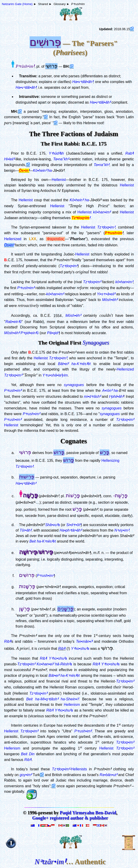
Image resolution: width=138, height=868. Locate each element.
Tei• (84, 641)
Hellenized (13, 239)
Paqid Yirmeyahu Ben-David (88, 813)
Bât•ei (63, 364)
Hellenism (72, 705)
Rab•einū (14, 322)
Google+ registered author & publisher (70, 818)
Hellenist (59, 180)
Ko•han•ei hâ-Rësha (54, 664)
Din (32, 754)
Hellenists (79, 769)
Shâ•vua (52, 525)
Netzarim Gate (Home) (17, 4)
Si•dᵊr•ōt (73, 525)
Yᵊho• (80, 648)
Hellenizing (110, 461)
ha (50, 170)
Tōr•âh (26, 530)
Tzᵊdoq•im (26, 664)
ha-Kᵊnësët (81, 364)
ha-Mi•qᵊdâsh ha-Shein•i (57, 699)
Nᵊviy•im (122, 530)
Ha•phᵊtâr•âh (71, 530)
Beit (33, 541)
